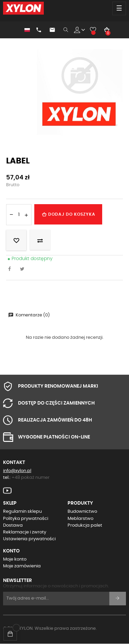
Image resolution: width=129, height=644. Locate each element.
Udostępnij (11, 270)
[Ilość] (19, 215)
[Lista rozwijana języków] (24, 30)
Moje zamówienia (22, 566)
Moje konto (15, 559)
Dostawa (13, 525)
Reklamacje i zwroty (25, 532)
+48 (31, 478)
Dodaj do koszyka (68, 214)
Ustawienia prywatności (29, 539)
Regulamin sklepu (22, 512)
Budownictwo (82, 512)
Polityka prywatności (26, 519)
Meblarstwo (80, 519)
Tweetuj (24, 270)
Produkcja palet (85, 525)
